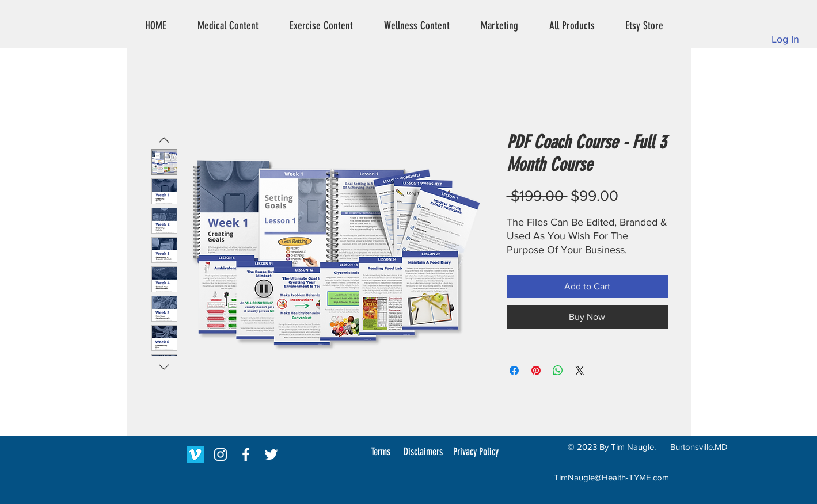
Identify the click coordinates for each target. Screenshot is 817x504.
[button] (228, 26)
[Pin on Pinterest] (536, 371)
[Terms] (381, 452)
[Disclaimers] (423, 452)
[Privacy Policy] (476, 452)
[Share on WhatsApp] (558, 371)
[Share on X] (580, 371)
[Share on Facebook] (514, 371)
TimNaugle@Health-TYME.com (611, 477)
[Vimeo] (195, 455)
